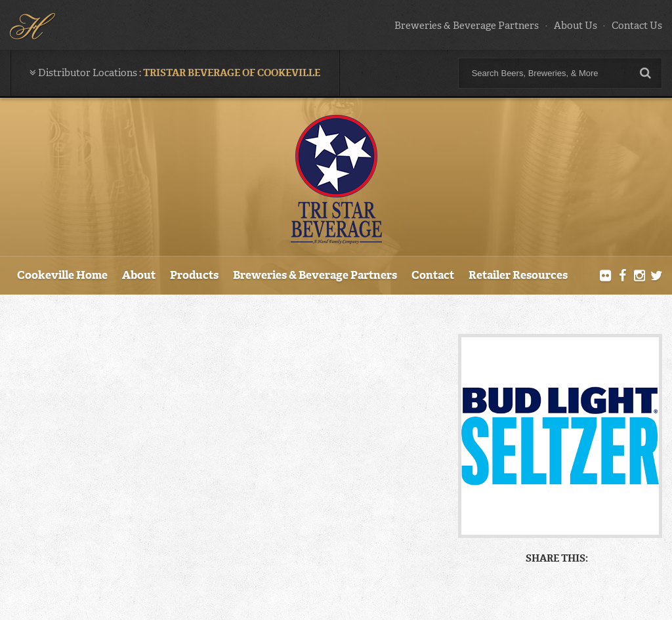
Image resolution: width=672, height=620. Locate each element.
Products (194, 275)
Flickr (606, 276)
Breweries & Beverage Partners (467, 26)
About (139, 275)
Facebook (623, 276)
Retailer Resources (518, 275)
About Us (576, 26)
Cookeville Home (62, 275)
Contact (433, 275)
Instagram (639, 276)
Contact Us (637, 26)
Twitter (656, 276)
